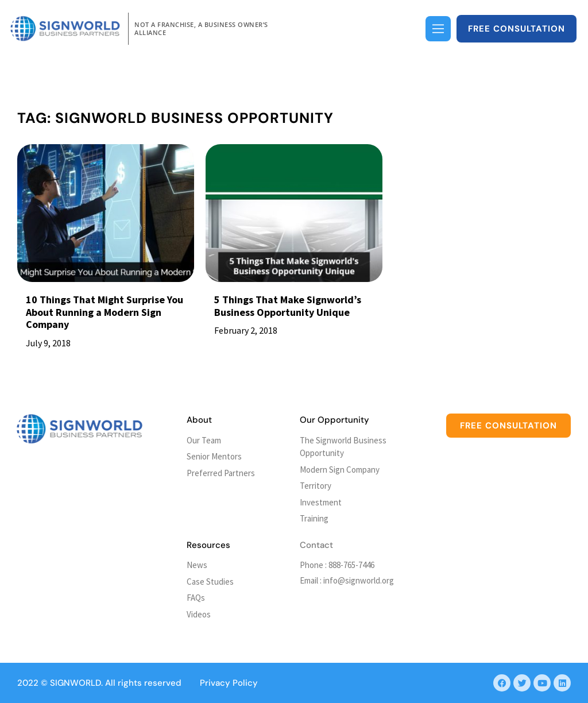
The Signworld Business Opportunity (343, 447)
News (197, 565)
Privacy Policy (229, 683)
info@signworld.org (359, 580)
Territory (316, 486)
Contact (316, 545)
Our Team (204, 440)
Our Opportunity (334, 420)
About (199, 420)
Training (314, 518)
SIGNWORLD (76, 683)
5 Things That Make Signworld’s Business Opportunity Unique (288, 306)
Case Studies (210, 582)
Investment (321, 502)
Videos (199, 614)
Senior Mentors (214, 456)
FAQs (196, 598)
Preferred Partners (221, 473)
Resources (208, 545)
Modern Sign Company (340, 470)
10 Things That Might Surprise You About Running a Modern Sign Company (105, 312)
